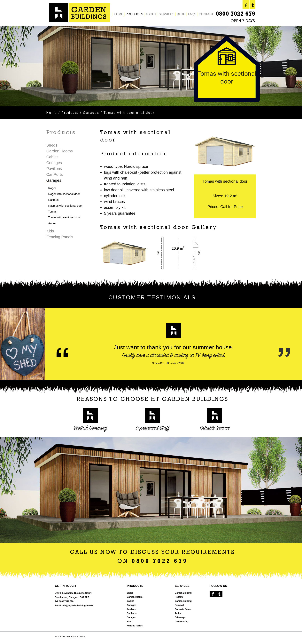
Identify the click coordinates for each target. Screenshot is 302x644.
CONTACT (206, 14)
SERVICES (166, 14)
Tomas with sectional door (65, 217)
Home (52, 113)
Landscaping (182, 622)
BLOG (181, 14)
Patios (178, 613)
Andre (52, 223)
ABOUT (151, 14)
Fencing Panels (60, 237)
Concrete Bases (183, 609)
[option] (151, 66)
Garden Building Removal (183, 603)
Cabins (52, 157)
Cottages (54, 163)
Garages (91, 113)
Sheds (52, 145)
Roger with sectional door (64, 194)
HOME (119, 14)
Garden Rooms (60, 151)
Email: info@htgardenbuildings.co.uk (74, 606)
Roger (52, 188)
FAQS (192, 14)
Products (70, 113)
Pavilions (54, 169)
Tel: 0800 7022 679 (64, 601)
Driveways (180, 617)
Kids (50, 231)
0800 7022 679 (235, 14)
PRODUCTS (134, 14)
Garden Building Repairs (183, 595)
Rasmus (54, 200)
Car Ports (55, 174)
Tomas (52, 212)
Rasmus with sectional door (66, 206)
